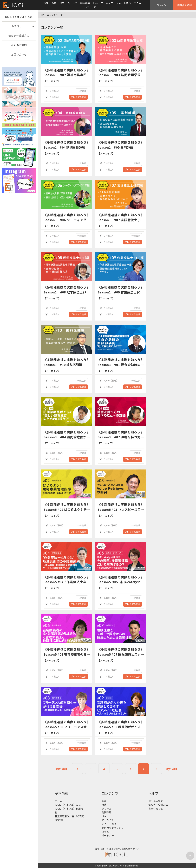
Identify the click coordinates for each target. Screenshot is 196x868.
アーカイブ (107, 3)
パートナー (92, 7)
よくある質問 (19, 45)
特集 (62, 3)
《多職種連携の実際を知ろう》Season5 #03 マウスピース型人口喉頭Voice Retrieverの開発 (121, 509)
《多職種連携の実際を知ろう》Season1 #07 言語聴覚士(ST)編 (121, 220)
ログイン (161, 5)
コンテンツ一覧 (55, 15)
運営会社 (60, 820)
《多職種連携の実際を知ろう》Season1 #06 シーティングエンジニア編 (67, 220)
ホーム (59, 801)
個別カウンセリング (113, 828)
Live (96, 3)
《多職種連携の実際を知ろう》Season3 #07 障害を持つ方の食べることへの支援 (121, 437)
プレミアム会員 (79, 97)
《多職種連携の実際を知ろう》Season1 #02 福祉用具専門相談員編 (67, 75)
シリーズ (72, 3)
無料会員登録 (185, 5)
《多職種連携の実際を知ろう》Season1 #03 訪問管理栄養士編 (121, 75)
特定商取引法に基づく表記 (70, 816)
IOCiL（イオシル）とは (19, 17)
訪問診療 (85, 3)
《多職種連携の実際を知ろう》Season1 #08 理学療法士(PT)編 (67, 292)
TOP (46, 3)
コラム (138, 3)
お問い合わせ (19, 54)
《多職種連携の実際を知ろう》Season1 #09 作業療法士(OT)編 (121, 292)
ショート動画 (123, 3)
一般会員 (82, 91)
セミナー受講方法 (19, 36)
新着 (54, 3)
